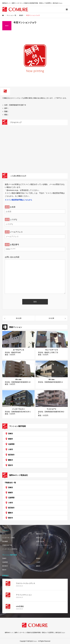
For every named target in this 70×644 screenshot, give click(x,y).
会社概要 (5, 541)
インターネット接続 (8, 538)
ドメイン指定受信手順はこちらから (18, 200)
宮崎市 (10, 434)
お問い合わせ (40, 541)
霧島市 (10, 460)
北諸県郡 (11, 444)
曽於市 (10, 465)
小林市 (10, 449)
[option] (35, 60)
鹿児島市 (11, 455)
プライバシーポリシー (43, 545)
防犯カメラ (40, 538)
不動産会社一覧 (10, 483)
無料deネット (40, 534)
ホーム (4, 534)
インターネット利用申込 (10, 549)
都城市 (10, 439)
